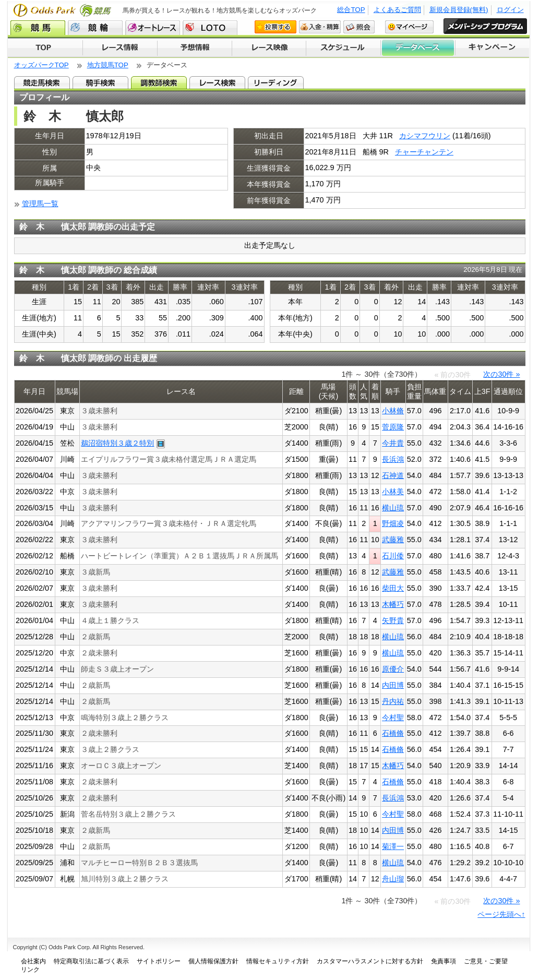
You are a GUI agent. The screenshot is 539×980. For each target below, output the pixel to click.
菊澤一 (393, 846)
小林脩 (393, 411)
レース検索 (217, 82)
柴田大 (393, 588)
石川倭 (393, 556)
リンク (30, 970)
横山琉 (393, 508)
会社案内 (33, 961)
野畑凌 (393, 523)
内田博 (393, 685)
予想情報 (194, 48)
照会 (359, 27)
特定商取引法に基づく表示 (91, 961)
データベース (418, 48)
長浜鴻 (393, 459)
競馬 (38, 28)
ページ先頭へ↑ (501, 914)
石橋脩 (393, 733)
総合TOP (351, 10)
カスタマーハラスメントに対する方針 (370, 961)
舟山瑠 (393, 879)
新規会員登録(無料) (459, 10)
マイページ (409, 27)
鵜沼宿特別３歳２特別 (117, 443)
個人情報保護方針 (213, 961)
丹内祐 (393, 701)
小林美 (393, 492)
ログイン (510, 10)
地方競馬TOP (108, 65)
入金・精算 (320, 27)
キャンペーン (493, 48)
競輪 (95, 28)
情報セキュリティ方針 (278, 961)
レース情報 (120, 48)
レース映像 (269, 48)
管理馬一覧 (40, 204)
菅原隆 (393, 427)
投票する (276, 27)
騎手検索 (100, 82)
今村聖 (393, 718)
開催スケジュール (343, 48)
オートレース (153, 28)
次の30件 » (501, 374)
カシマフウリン (425, 136)
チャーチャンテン (424, 152)
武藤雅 (393, 540)
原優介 (393, 669)
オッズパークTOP (41, 65)
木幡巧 (393, 604)
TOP (45, 48)
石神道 (393, 475)
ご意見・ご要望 (486, 961)
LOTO (210, 28)
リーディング (276, 82)
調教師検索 (159, 82)
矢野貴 (393, 620)
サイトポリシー (159, 961)
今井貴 (393, 443)
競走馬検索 (42, 82)
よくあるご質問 (397, 10)
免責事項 (444, 961)
